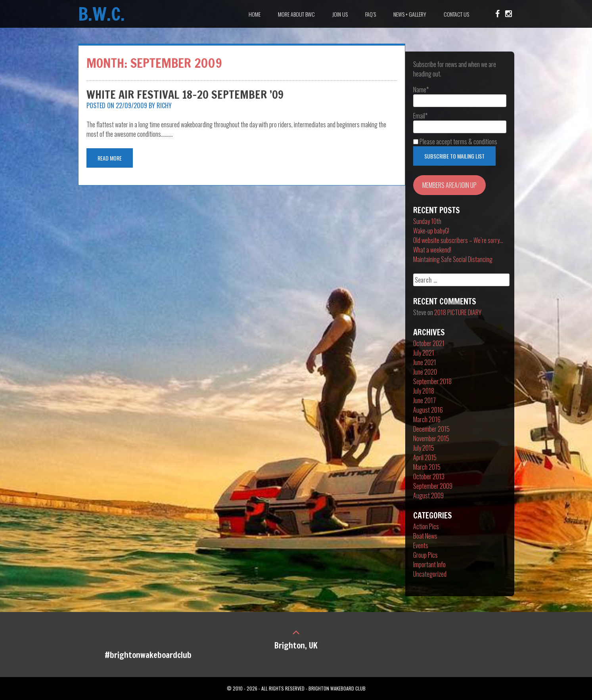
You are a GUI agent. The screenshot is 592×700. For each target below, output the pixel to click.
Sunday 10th (427, 221)
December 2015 (431, 429)
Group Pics (425, 555)
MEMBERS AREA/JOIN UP (449, 185)
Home (255, 14)
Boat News (425, 536)
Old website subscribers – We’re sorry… (458, 240)
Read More (110, 158)
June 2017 (424, 400)
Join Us (340, 14)
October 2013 (429, 476)
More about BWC (296, 14)
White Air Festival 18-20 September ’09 (185, 95)
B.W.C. (102, 14)
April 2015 (425, 457)
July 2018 (424, 391)
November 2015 (431, 438)
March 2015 (427, 467)
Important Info (429, 564)
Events (421, 545)
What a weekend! (432, 250)
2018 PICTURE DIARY (458, 312)
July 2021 (424, 353)
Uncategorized (430, 574)
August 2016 (428, 410)
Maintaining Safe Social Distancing (453, 259)
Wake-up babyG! (431, 231)
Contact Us (456, 14)
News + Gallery (410, 14)
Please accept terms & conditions (455, 142)
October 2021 (429, 343)
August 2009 (428, 495)
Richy (164, 105)
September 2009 (433, 486)
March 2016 (427, 419)
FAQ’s (371, 14)
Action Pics (426, 526)
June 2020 (425, 372)
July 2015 (424, 448)
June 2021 (425, 362)
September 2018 (432, 381)
